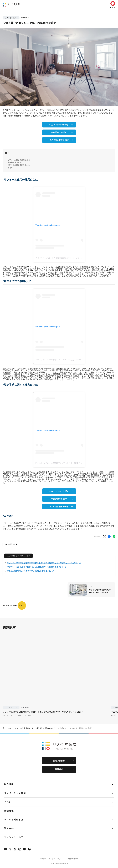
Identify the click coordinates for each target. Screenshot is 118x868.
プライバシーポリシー (56, 859)
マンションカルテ (14, 837)
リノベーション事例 (15, 793)
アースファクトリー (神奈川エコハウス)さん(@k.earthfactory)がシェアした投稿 (68, 360)
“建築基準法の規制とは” (16, 162)
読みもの (49, 728)
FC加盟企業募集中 (72, 859)
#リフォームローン (9, 715)
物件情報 (9, 784)
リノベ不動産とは (14, 820)
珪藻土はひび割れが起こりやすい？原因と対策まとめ (29, 571)
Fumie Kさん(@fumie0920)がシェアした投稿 (54, 463)
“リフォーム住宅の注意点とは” (19, 160)
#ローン (31, 715)
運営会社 (43, 859)
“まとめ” (10, 168)
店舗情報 (9, 811)
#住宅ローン (22, 715)
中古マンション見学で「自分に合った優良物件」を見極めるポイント (35, 567)
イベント (9, 802)
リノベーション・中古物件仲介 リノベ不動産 (24, 728)
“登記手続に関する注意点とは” (19, 165)
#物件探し (114, 715)
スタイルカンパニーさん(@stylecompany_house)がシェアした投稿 (63, 258)
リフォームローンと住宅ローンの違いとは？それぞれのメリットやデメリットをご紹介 (43, 563)
